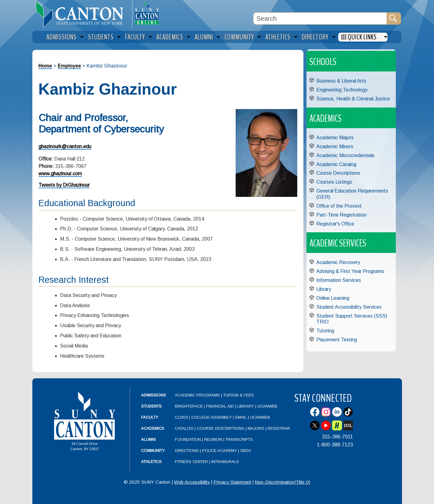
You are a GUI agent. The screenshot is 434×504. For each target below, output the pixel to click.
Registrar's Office (335, 224)
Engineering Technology (342, 90)
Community (153, 451)
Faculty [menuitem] (135, 37)
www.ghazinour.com (60, 174)
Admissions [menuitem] (62, 37)
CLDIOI (181, 417)
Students (151, 406)
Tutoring (325, 331)
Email (241, 417)
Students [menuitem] (101, 37)
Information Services (339, 280)
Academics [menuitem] (170, 37)
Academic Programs (198, 395)
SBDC (246, 451)
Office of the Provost (339, 206)
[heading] (82, 14)
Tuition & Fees (239, 395)
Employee (69, 66)
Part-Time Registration (341, 215)
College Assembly (212, 417)
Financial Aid (220, 406)
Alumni (148, 439)
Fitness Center (191, 462)
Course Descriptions (338, 173)
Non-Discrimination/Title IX (282, 482)
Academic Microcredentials (345, 155)
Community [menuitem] (239, 37)
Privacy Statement (232, 482)
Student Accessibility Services (349, 307)
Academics (153, 428)
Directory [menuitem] (315, 37)
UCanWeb (268, 406)
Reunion (213, 439)
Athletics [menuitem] (278, 37)
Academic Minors (335, 146)
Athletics (151, 462)
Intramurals (225, 462)
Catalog (184, 428)
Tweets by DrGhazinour (64, 185)
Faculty (150, 417)
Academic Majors (335, 138)
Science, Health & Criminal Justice (353, 99)
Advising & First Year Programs (350, 271)
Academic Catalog (336, 164)
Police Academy (219, 451)
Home (45, 66)
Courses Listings (334, 182)
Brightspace (189, 406)
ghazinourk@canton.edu (65, 146)
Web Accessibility (192, 482)
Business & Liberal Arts (341, 81)
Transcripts (239, 439)
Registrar (279, 428)
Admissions (154, 395)
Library (324, 289)
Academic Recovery (338, 262)
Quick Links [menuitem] (362, 37)
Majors (256, 428)
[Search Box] (320, 18)
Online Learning (333, 298)
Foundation (188, 439)
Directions (187, 451)
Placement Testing (337, 340)
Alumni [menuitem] (204, 37)
